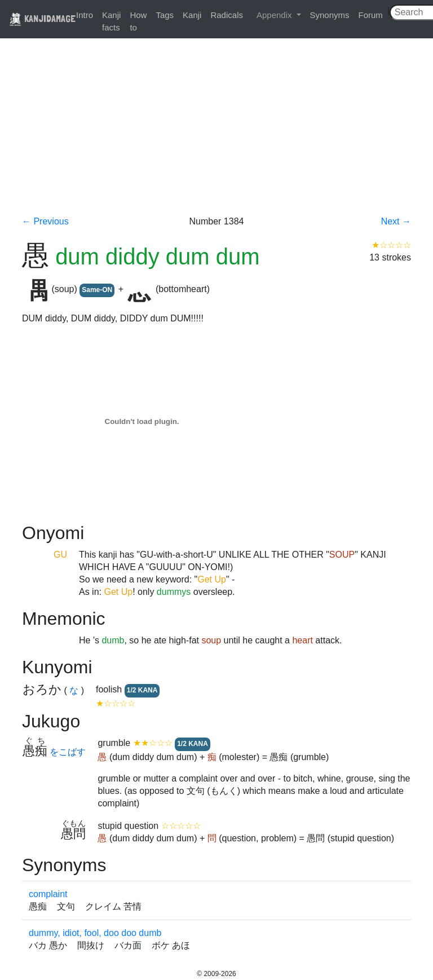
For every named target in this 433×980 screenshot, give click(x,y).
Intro (85, 15)
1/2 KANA (142, 690)
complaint (48, 894)
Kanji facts (111, 21)
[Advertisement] (216, 131)
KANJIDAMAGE (42, 18)
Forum (371, 15)
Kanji (192, 15)
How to (138, 21)
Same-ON (97, 290)
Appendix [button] (275, 15)
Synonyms (330, 15)
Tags (165, 15)
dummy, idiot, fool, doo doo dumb (95, 933)
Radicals (227, 15)
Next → (396, 221)
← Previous (45, 221)
